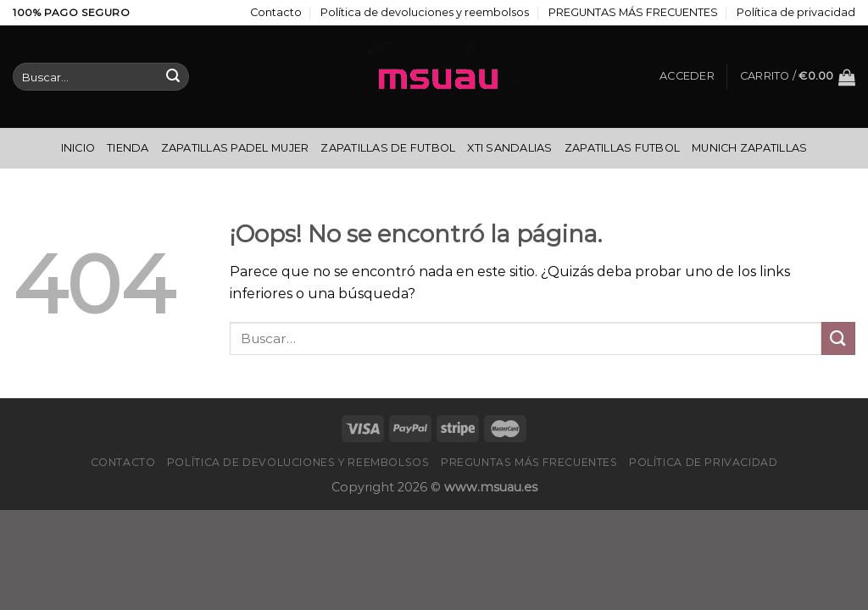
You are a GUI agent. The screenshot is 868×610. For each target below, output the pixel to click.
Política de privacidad (796, 12)
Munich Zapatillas (749, 148)
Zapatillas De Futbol (388, 148)
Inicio (78, 148)
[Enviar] (173, 77)
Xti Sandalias (509, 148)
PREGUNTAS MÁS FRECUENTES (633, 12)
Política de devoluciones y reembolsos (425, 12)
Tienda (128, 148)
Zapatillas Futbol (622, 148)
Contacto (276, 12)
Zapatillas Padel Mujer (235, 148)
